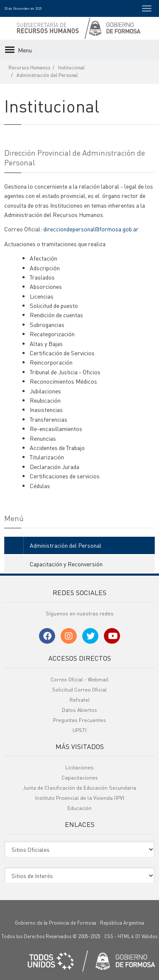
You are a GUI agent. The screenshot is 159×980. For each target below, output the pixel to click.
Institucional (71, 68)
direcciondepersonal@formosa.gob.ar (91, 229)
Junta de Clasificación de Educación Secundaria (79, 788)
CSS (109, 936)
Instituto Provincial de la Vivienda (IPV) (80, 798)
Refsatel (80, 700)
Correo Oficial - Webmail (79, 679)
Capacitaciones (80, 778)
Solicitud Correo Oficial (79, 690)
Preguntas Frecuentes (79, 720)
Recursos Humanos (29, 68)
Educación (79, 808)
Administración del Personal (47, 75)
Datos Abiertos (79, 710)
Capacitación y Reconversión (66, 564)
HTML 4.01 (129, 936)
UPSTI (79, 730)
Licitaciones (79, 767)
